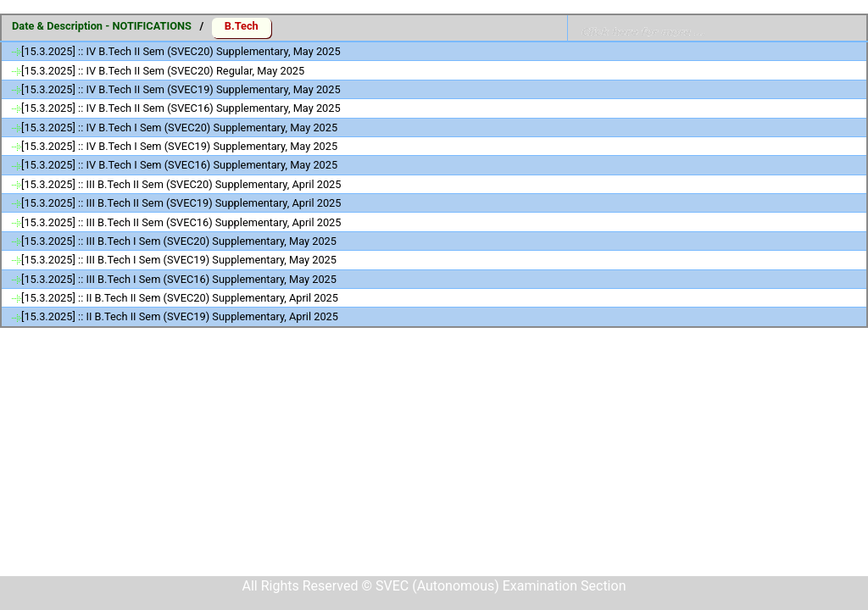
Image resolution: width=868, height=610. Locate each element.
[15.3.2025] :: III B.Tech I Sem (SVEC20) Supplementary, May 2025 (179, 241)
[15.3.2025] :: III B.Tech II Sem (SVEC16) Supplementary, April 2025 (181, 222)
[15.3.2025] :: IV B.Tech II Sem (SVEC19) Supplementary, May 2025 (181, 89)
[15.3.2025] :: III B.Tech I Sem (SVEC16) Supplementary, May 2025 (179, 279)
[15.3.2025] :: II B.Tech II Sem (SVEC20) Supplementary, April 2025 (180, 298)
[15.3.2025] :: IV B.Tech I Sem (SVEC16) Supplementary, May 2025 (179, 165)
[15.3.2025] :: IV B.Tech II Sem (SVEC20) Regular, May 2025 (163, 71)
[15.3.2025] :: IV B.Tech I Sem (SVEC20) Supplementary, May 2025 (179, 128)
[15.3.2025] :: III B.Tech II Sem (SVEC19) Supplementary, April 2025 (181, 203)
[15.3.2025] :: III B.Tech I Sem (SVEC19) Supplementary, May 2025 (179, 260)
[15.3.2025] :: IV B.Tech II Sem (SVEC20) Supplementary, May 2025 (181, 51)
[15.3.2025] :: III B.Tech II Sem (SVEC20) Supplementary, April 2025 (181, 184)
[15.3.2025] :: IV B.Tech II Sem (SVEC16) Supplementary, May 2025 (181, 108)
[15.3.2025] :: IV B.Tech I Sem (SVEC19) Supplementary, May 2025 (179, 146)
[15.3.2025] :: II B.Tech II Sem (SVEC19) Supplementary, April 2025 (180, 316)
